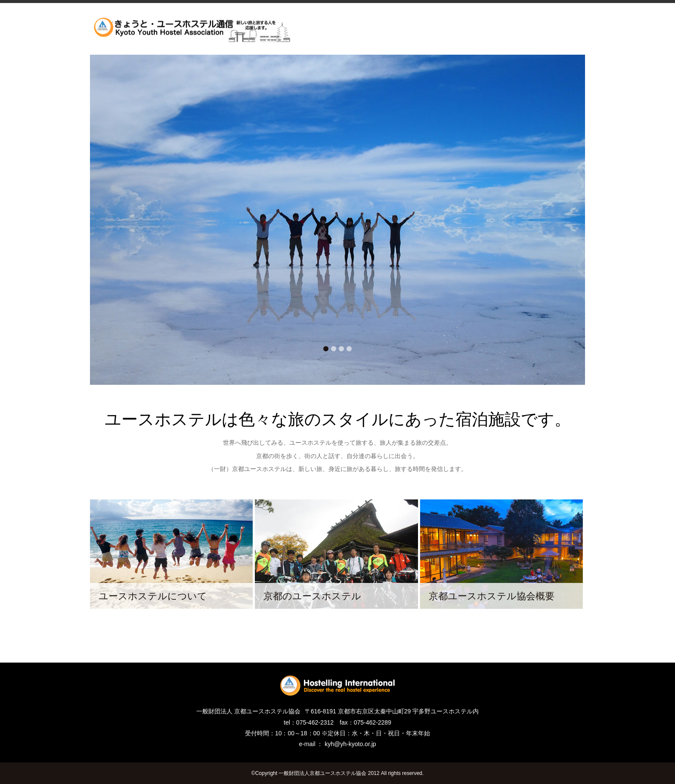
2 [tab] (334, 349)
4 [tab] (349, 349)
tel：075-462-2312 (309, 722)
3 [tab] (341, 349)
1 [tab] (326, 349)
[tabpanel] (337, 220)
